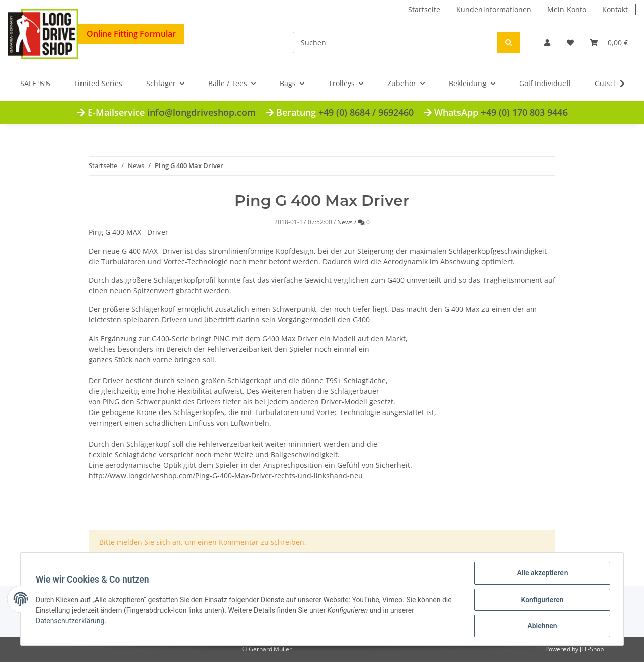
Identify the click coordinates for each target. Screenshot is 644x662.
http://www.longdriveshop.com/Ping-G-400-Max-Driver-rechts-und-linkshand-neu (226, 476)
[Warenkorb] (609, 43)
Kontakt (615, 9)
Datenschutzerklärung (71, 621)
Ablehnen (541, 626)
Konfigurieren (541, 600)
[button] (547, 43)
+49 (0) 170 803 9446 (524, 112)
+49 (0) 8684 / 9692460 (366, 112)
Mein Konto (567, 9)
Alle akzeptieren (541, 574)
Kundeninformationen (494, 9)
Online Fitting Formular (131, 34)
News (345, 222)
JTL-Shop (592, 649)
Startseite (424, 9)
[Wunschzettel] (570, 43)
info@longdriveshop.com (202, 112)
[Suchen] (395, 43)
